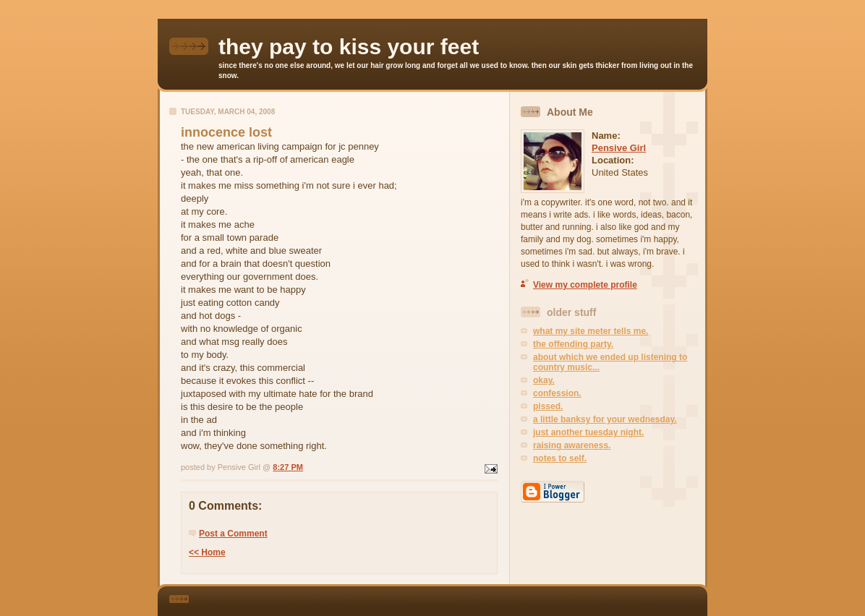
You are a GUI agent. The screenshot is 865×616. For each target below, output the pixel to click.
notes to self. (560, 458)
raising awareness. (572, 445)
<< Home (207, 552)
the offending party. (573, 344)
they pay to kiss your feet (349, 47)
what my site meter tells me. (591, 331)
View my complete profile (585, 285)
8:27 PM (288, 467)
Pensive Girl (619, 148)
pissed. (548, 406)
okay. (544, 380)
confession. (557, 393)
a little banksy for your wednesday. (605, 419)
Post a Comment (233, 534)
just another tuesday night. (588, 432)
